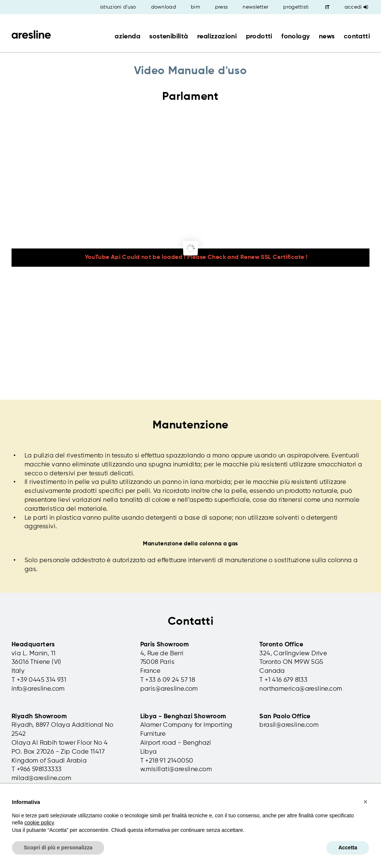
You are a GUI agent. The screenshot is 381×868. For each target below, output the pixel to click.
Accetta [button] (348, 848)
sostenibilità (169, 37)
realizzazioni (217, 37)
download (164, 7)
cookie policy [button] (39, 823)
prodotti (259, 37)
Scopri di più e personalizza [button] (58, 848)
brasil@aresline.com (289, 725)
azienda (127, 37)
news (327, 37)
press (222, 7)
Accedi (356, 7)
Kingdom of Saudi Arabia (49, 761)
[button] (365, 802)
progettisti (296, 7)
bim (196, 7)
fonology (295, 37)
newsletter (255, 7)
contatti (357, 37)
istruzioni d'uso (118, 7)
